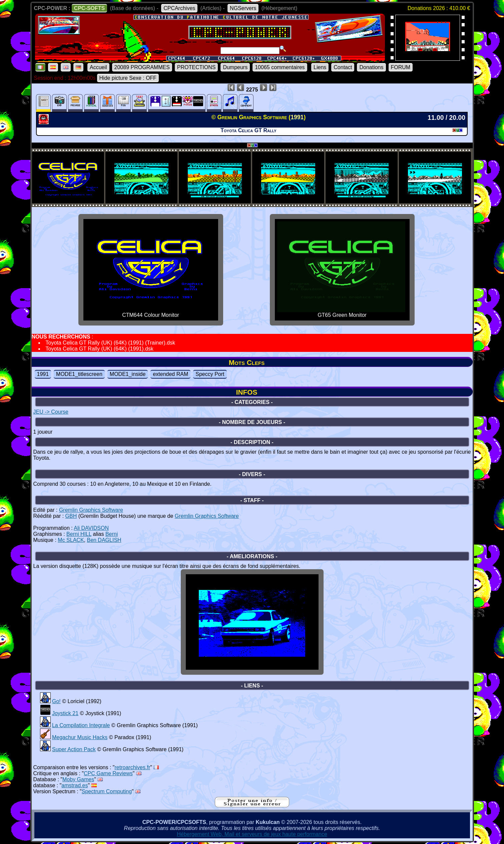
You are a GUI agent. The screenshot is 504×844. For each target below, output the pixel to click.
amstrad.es (75, 785)
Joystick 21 (65, 713)
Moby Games (78, 779)
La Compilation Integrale (81, 725)
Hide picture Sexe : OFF (128, 78)
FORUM (401, 67)
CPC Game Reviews (108, 773)
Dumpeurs (235, 67)
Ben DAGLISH (104, 540)
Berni (112, 534)
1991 (43, 374)
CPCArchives (179, 8)
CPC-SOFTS (89, 8)
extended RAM (170, 374)
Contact (343, 67)
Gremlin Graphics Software (91, 510)
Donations (371, 67)
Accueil (98, 67)
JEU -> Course (51, 412)
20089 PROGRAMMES (142, 67)
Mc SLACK (71, 540)
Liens (320, 67)
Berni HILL (79, 534)
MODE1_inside (128, 374)
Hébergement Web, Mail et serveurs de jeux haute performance (252, 834)
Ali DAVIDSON (91, 528)
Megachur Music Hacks (80, 737)
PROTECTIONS (196, 67)
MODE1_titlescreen (79, 374)
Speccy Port (210, 374)
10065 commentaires (280, 67)
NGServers (243, 8)
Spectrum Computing (107, 791)
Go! (56, 701)
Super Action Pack (74, 749)
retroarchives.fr (133, 767)
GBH (71, 516)
